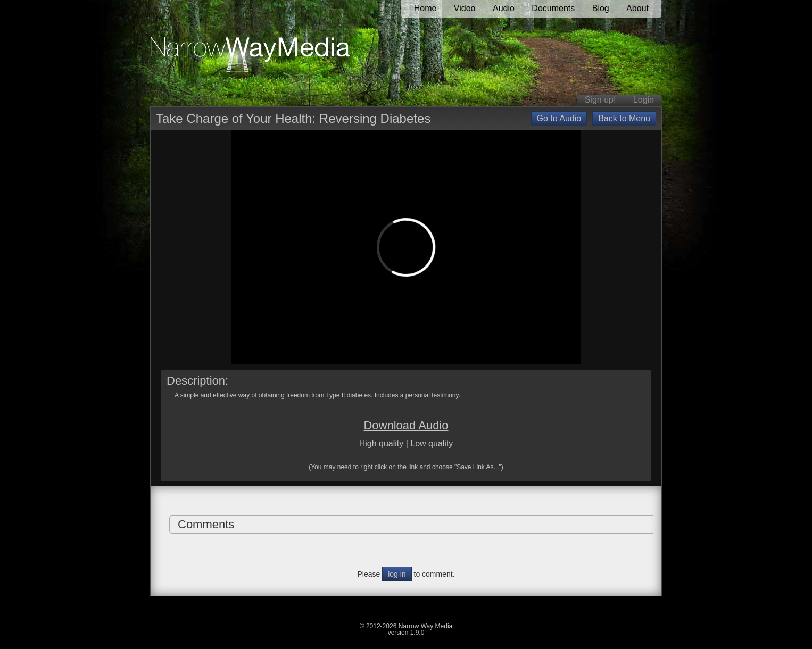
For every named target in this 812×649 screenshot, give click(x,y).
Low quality (432, 443)
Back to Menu (624, 118)
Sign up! (600, 100)
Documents (553, 8)
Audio (504, 8)
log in (397, 574)
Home (425, 8)
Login (644, 100)
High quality (382, 443)
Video (465, 8)
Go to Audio (559, 118)
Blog (601, 8)
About (637, 8)
